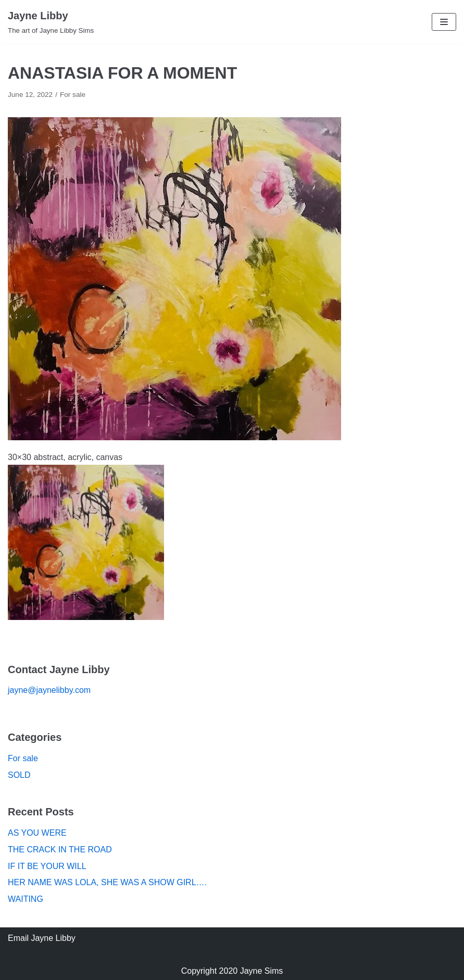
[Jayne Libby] (51, 22)
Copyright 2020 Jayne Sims (232, 971)
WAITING (26, 899)
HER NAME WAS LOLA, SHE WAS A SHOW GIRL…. (107, 882)
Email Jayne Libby (42, 938)
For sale (73, 95)
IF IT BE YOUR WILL (47, 866)
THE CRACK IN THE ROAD (60, 849)
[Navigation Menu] (444, 22)
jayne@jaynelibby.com (49, 690)
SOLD (19, 775)
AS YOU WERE (37, 833)
